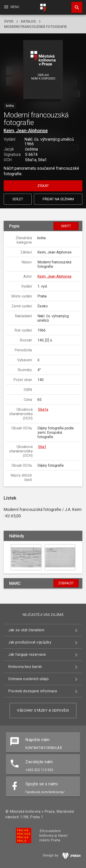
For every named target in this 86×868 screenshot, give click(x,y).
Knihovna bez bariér (25, 667)
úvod (9, 21)
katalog (28, 21)
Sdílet (18, 199)
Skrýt (66, 226)
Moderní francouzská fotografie (35, 27)
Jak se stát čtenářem (26, 630)
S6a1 (42, 447)
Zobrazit (66, 583)
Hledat (75, 5)
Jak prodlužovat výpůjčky (30, 642)
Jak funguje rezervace (27, 654)
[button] (43, 70)
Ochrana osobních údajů (28, 679)
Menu (11, 7)
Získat (43, 186)
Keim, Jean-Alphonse (26, 131)
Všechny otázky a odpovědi (43, 711)
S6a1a (43, 409)
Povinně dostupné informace (33, 691)
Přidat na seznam (58, 199)
